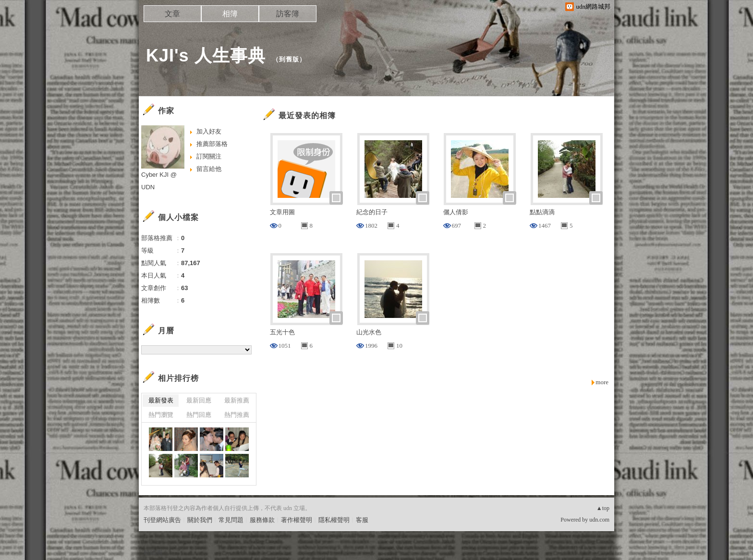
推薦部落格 (212, 144)
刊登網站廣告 (162, 520)
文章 (172, 14)
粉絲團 (153, 553)
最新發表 (161, 400)
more (602, 382)
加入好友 (209, 131)
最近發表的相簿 (307, 116)
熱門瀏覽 (161, 415)
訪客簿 (288, 14)
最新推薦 (237, 400)
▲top (603, 508)
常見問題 (231, 520)
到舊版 (289, 59)
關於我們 (200, 520)
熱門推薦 (237, 415)
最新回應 (199, 400)
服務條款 (262, 520)
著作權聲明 (297, 520)
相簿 (230, 14)
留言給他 (209, 169)
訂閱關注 (209, 156)
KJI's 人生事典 (206, 55)
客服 (362, 520)
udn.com (599, 520)
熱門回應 (199, 415)
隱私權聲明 (334, 520)
